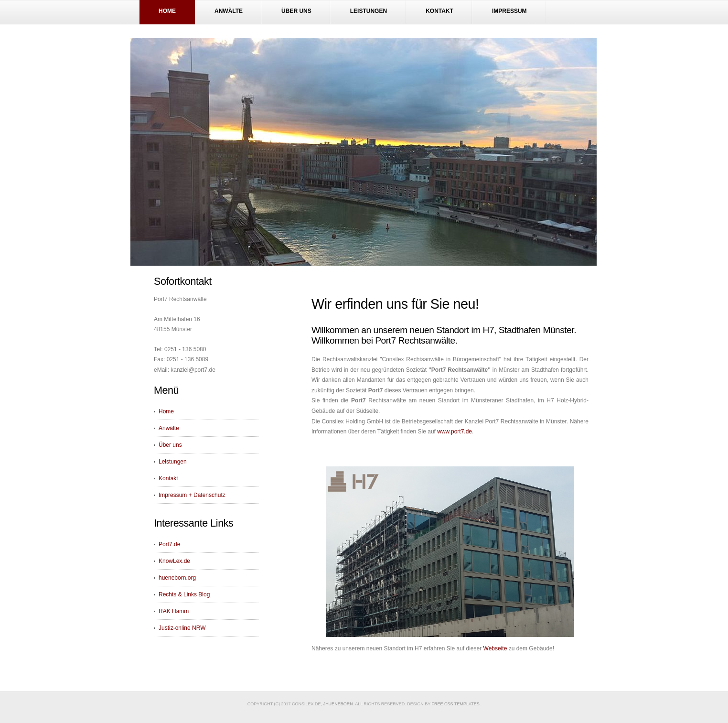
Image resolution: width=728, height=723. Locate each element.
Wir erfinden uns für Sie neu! (395, 304)
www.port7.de (455, 432)
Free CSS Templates (456, 704)
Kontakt (439, 11)
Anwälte (229, 11)
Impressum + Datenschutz (192, 495)
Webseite (495, 648)
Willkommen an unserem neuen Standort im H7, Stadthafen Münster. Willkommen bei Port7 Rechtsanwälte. (444, 335)
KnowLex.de (174, 561)
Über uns (296, 11)
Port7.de (169, 544)
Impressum (509, 11)
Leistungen (369, 11)
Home (167, 11)
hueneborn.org (177, 578)
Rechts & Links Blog (184, 594)
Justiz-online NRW (182, 628)
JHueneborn (338, 704)
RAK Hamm (174, 611)
